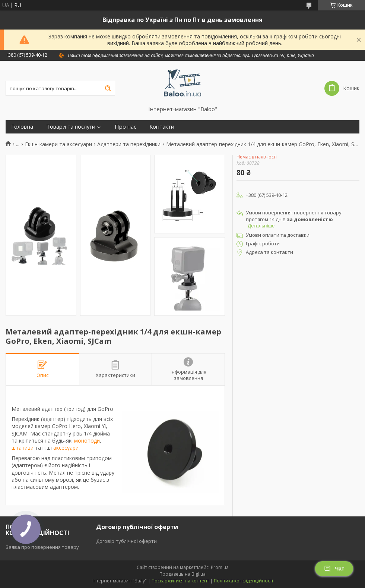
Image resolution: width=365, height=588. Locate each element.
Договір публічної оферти (126, 541)
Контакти (162, 127)
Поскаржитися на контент (180, 581)
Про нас (126, 127)
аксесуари (66, 448)
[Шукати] (108, 88)
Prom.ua (220, 567)
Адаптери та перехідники (129, 144)
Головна (22, 127)
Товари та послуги (71, 127)
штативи (23, 448)
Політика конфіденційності (243, 581)
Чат (334, 569)
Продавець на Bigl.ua (182, 574)
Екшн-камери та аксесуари (58, 144)
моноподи (87, 441)
